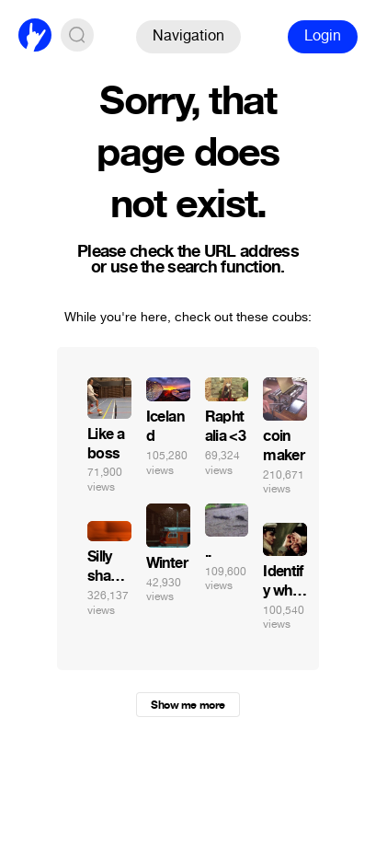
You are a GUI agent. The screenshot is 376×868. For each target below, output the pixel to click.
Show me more (188, 705)
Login (323, 35)
